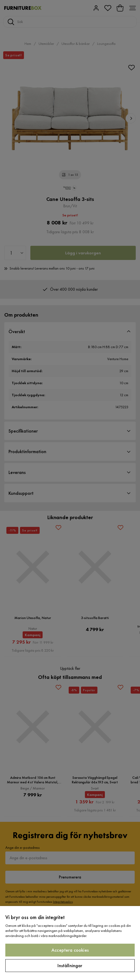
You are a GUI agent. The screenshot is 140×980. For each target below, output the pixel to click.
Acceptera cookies (70, 950)
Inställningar (70, 965)
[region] (70, 943)
